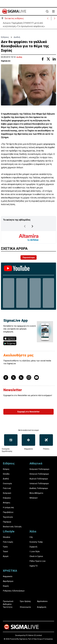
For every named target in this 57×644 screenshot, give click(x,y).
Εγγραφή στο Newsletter (29, 412)
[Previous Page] (25, 226)
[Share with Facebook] (43, 59)
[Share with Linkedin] (54, 59)
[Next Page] (32, 226)
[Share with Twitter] (48, 59)
